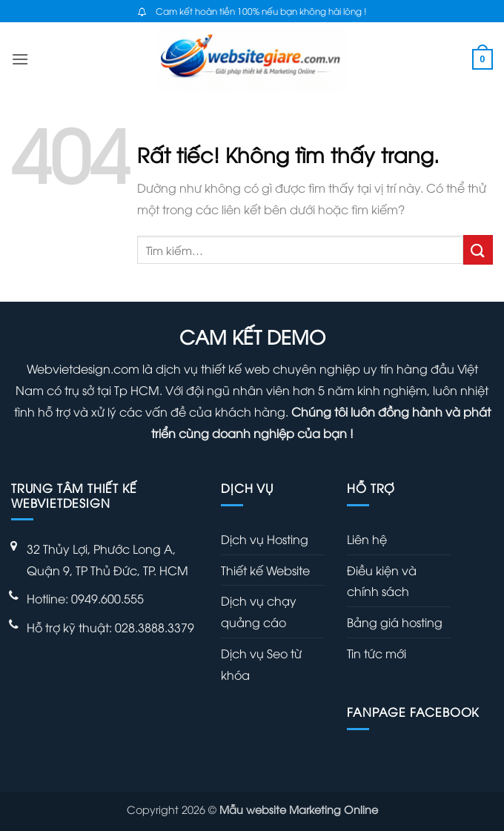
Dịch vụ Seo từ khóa (261, 664)
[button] (20, 59)
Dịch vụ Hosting (265, 539)
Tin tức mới (377, 653)
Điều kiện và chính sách (382, 581)
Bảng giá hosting (395, 622)
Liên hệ (367, 539)
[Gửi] (478, 249)
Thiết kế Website (265, 570)
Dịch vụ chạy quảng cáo (259, 611)
